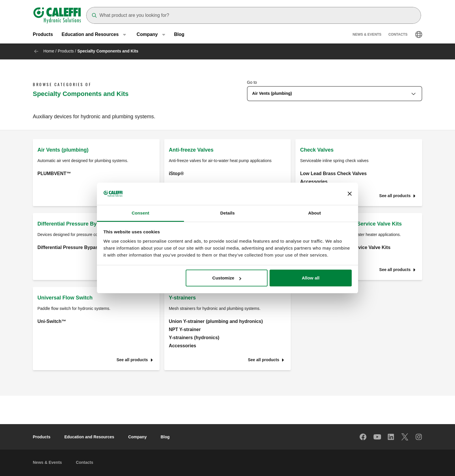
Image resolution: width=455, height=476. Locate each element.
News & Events (367, 35)
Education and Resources (89, 437)
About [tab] (315, 213)
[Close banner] (350, 194)
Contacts (398, 35)
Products (43, 35)
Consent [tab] (141, 213)
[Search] (254, 15)
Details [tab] (228, 213)
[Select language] (419, 35)
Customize (227, 278)
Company (138, 437)
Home (49, 51)
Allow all (311, 278)
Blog (179, 35)
